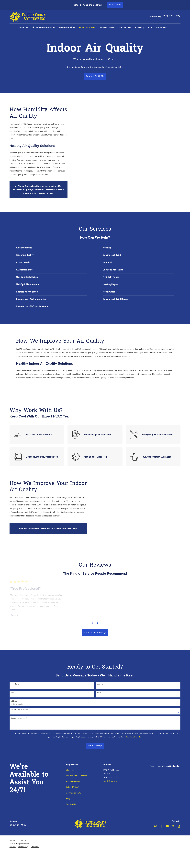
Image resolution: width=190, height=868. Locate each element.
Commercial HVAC (74, 793)
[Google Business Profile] (155, 826)
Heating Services (73, 781)
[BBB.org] (179, 826)
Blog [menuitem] (150, 27)
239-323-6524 (172, 17)
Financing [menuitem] (140, 27)
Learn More (115, 5)
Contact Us (71, 804)
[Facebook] (161, 826)
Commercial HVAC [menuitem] (107, 27)
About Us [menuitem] (24, 27)
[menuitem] (13, 847)
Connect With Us (95, 76)
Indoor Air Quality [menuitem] (87, 27)
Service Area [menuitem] (125, 27)
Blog (68, 798)
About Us (70, 770)
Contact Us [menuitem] (162, 27)
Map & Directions (110, 781)
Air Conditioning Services (77, 776)
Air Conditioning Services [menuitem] (44, 27)
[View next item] (97, 623)
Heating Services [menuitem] (67, 27)
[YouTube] (167, 826)
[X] (173, 826)
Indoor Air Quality (73, 787)
